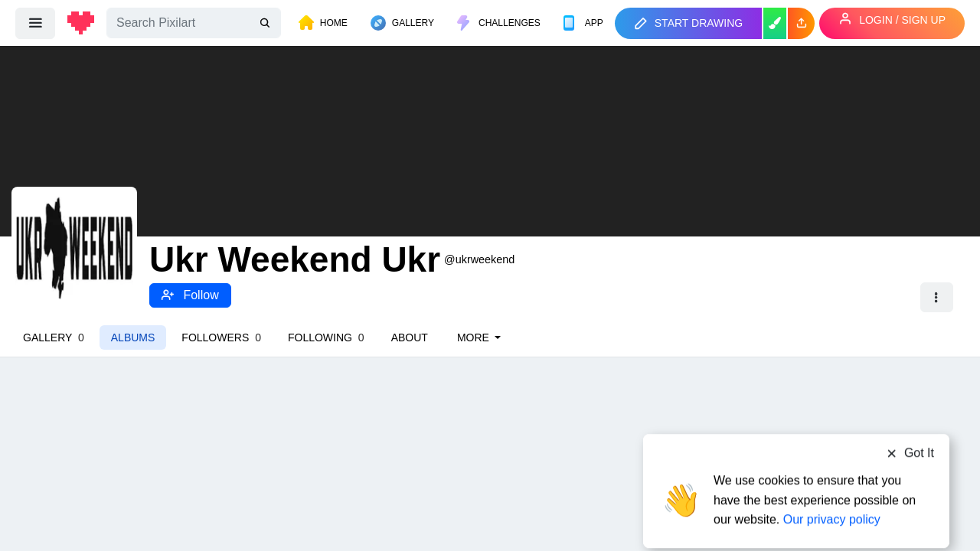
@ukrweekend (479, 259)
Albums (133, 337)
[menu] (35, 23)
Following (326, 337)
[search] (266, 23)
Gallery (54, 337)
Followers (221, 337)
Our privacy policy (832, 492)
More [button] (475, 337)
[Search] (194, 23)
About (410, 337)
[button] (801, 23)
